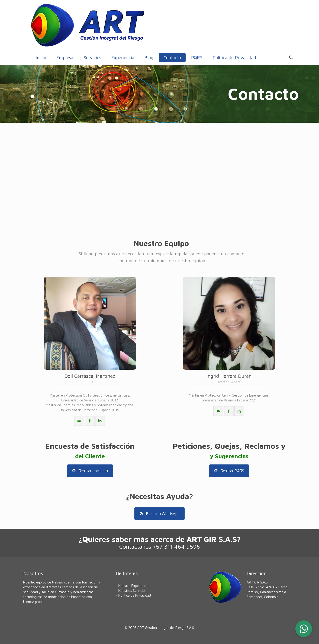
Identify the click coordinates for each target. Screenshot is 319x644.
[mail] (79, 421)
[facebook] (90, 421)
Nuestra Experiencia (133, 586)
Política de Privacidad (135, 595)
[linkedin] (100, 421)
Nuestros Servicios (132, 591)
